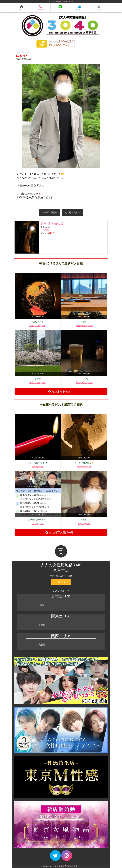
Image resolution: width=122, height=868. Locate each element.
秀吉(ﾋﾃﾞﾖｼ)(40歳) (24, 59)
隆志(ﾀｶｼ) (84, 467)
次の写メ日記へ (72, 212)
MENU (99, 8)
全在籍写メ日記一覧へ (61, 533)
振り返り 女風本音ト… (38, 520)
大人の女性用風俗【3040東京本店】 (61, 1)
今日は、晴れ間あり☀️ (84, 463)
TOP (22, 8)
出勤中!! (84, 520)
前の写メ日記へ (50, 212)
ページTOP (61, 552)
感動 (84, 322)
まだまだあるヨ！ (61, 392)
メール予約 (79, 8)
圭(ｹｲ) (38, 467)
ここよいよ (84, 379)
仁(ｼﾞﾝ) (38, 524)
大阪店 (42, 645)
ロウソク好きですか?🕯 (38, 463)
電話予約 (41, 8)
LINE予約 (60, 8)
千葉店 (42, 625)
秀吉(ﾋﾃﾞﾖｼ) (38, 326)
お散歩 (38, 379)
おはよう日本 (38, 322)
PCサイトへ (61, 582)
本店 (42, 605)
